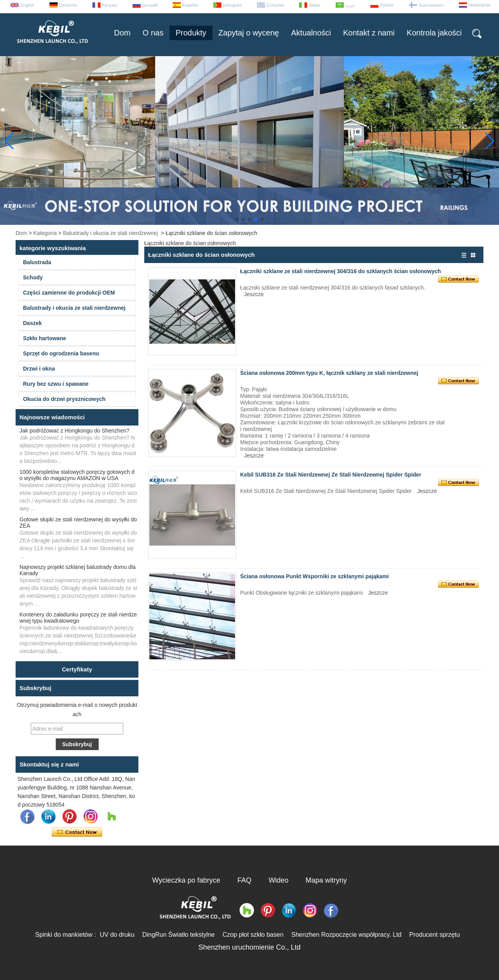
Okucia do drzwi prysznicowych (64, 399)
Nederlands (480, 5)
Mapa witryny (326, 880)
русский (150, 5)
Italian (314, 5)
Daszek (32, 323)
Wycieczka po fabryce (186, 880)
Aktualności (311, 33)
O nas (153, 33)
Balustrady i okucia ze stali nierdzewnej (110, 233)
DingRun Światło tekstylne (179, 935)
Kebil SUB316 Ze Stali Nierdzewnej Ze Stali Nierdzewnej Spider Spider (331, 475)
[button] (237, 219)
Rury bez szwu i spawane (56, 384)
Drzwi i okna (39, 369)
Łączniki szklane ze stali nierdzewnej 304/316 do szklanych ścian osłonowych (341, 271)
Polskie (387, 5)
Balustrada (37, 262)
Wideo (279, 880)
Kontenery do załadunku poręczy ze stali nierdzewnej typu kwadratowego (78, 618)
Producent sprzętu (435, 935)
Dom (122, 33)
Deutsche (68, 5)
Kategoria (45, 233)
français (110, 5)
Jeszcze (254, 294)
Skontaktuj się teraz (77, 832)
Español (190, 5)
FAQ (244, 880)
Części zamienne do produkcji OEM (69, 293)
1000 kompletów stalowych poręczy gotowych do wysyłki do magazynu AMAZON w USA (77, 475)
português (233, 5)
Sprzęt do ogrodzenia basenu (61, 353)
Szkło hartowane (44, 338)
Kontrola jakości (434, 33)
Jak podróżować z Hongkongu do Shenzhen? (74, 431)
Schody (33, 277)
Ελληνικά (275, 5)
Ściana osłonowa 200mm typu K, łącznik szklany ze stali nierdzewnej (329, 373)
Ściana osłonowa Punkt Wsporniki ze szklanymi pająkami (314, 576)
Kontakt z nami (369, 33)
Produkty (191, 33)
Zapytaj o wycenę (249, 33)
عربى (350, 5)
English (27, 5)
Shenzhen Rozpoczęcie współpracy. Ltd (346, 935)
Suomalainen (431, 5)
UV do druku (117, 935)
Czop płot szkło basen (253, 935)
